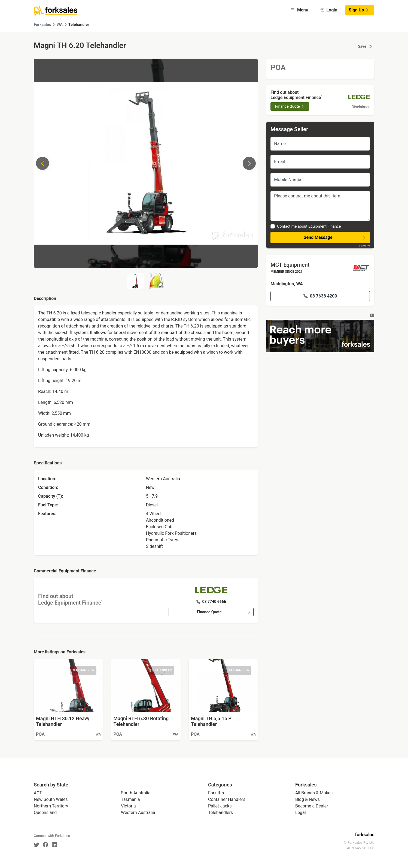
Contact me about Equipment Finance (309, 226)
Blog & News (307, 799)
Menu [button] (299, 10)
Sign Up (359, 10)
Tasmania (130, 799)
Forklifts (216, 793)
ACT (38, 793)
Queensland (45, 813)
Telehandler (79, 25)
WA (60, 25)
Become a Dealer (312, 806)
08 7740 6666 (211, 602)
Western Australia (138, 813)
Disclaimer (361, 107)
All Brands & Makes (314, 793)
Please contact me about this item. (320, 206)
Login (329, 10)
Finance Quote (224, 612)
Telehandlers (220, 813)
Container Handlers (227, 799)
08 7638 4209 (320, 296)
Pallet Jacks (220, 806)
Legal (301, 813)
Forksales (42, 25)
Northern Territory (51, 806)
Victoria (128, 806)
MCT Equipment (290, 265)
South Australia (136, 793)
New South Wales (51, 799)
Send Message (335, 238)
